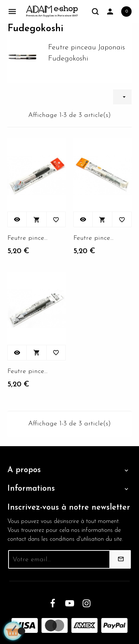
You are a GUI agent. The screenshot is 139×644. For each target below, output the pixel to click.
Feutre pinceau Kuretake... (28, 238)
